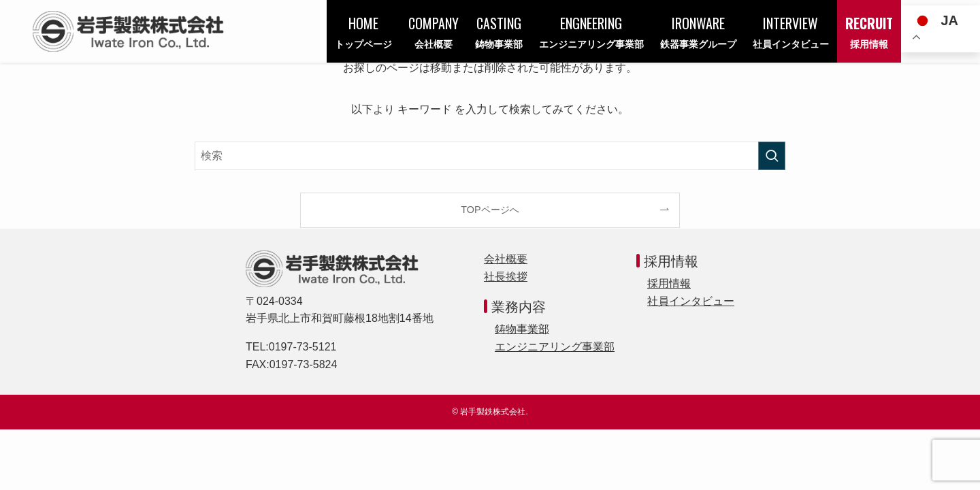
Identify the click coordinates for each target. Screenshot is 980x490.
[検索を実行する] (772, 156)
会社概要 (506, 259)
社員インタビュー (691, 301)
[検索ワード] (490, 156)
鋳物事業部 (522, 329)
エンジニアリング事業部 (555, 347)
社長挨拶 (506, 277)
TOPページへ (490, 210)
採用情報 (669, 283)
